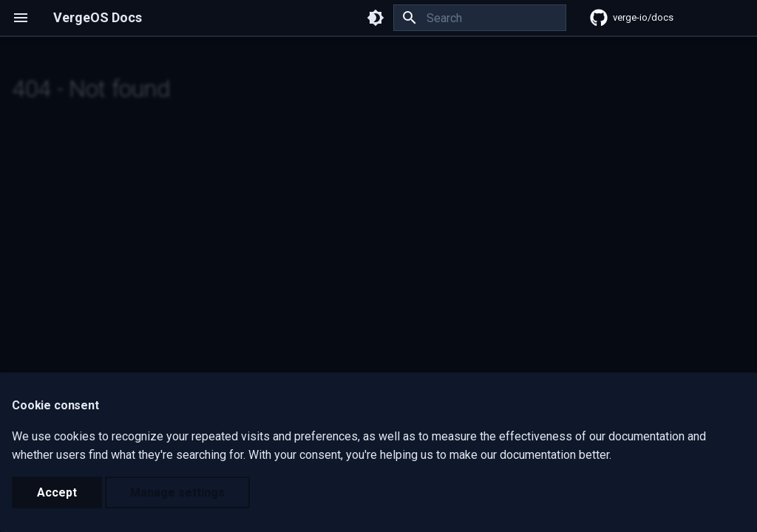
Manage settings (177, 492)
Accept (57, 492)
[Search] (480, 18)
